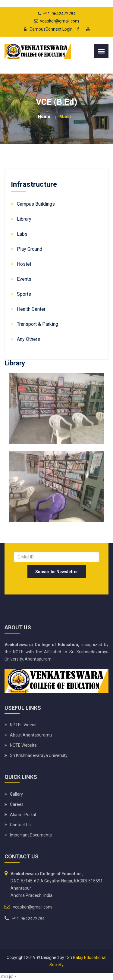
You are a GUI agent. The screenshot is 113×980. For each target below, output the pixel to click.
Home (44, 116)
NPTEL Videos (23, 725)
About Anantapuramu (31, 735)
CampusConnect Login (47, 29)
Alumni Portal (23, 815)
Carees (17, 804)
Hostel (24, 264)
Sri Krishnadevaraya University (39, 755)
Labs (22, 234)
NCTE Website (23, 745)
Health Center (31, 309)
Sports (24, 294)
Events (24, 279)
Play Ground (30, 249)
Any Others (28, 339)
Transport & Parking (38, 324)
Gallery (16, 794)
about (65, 116)
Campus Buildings (36, 204)
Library (24, 219)
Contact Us (20, 825)
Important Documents (31, 835)
